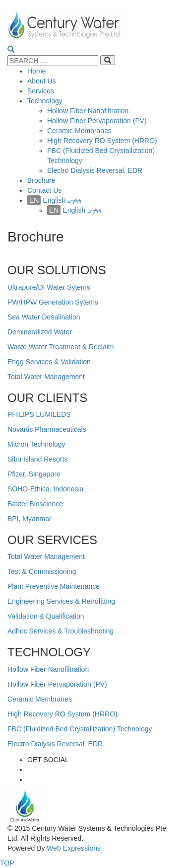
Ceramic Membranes (40, 699)
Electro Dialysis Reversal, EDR (55, 744)
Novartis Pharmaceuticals (47, 429)
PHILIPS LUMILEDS (39, 414)
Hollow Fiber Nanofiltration (48, 669)
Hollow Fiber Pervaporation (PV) (57, 684)
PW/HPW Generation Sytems (53, 302)
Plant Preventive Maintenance (54, 586)
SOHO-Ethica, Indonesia (45, 489)
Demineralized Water (40, 332)
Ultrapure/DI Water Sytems (49, 287)
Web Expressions (73, 848)
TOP (7, 863)
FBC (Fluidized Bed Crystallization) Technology (80, 729)
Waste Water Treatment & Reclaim (61, 347)
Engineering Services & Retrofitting (61, 601)
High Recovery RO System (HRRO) (62, 714)
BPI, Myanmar (30, 519)
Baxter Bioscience (35, 504)
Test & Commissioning (42, 571)
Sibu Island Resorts (37, 459)
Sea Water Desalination (44, 317)
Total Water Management (46, 377)
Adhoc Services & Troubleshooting (61, 631)
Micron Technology (36, 444)
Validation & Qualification (46, 616)
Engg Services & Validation (49, 362)
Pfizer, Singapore (34, 474)
